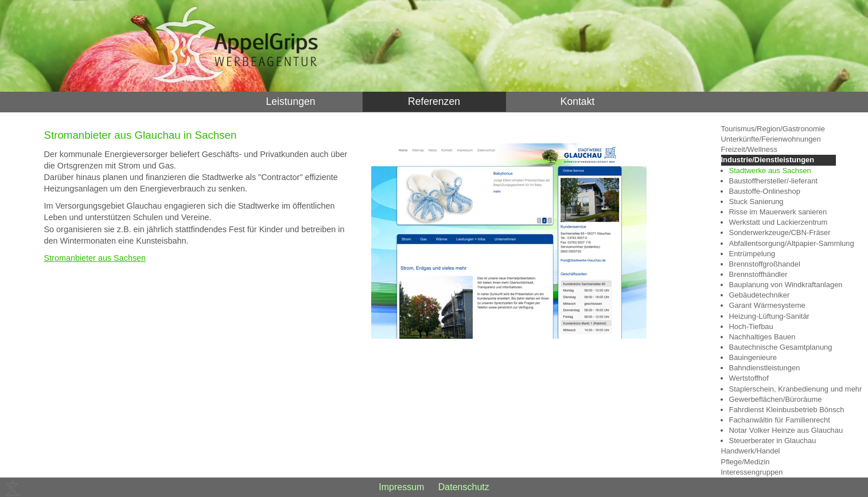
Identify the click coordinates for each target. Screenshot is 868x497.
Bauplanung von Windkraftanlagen (783, 285)
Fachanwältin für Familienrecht (780, 420)
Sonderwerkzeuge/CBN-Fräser (780, 232)
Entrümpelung (752, 254)
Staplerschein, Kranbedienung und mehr (783, 389)
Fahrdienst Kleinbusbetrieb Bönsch (783, 410)
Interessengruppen (752, 472)
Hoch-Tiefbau (751, 326)
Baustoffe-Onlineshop (765, 191)
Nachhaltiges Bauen (762, 337)
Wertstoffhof (749, 378)
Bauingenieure (753, 357)
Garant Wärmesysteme (767, 305)
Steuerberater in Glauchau (773, 441)
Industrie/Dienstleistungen (768, 160)
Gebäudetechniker (760, 295)
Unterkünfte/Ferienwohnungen (771, 139)
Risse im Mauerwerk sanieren (778, 212)
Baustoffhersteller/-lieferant (774, 181)
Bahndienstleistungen (765, 368)
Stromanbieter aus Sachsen (95, 258)
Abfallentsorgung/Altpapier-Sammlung (783, 243)
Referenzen (434, 101)
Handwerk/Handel (751, 451)
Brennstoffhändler (758, 274)
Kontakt (578, 101)
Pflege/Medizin (746, 462)
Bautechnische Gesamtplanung (781, 347)
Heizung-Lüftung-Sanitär (769, 316)
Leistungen (290, 101)
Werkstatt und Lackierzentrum (779, 222)
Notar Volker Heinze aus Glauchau (783, 430)
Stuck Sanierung (756, 201)
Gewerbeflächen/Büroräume (776, 399)
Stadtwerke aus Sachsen (770, 171)
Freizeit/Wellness (749, 149)
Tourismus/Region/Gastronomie (773, 129)
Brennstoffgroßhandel (765, 264)
